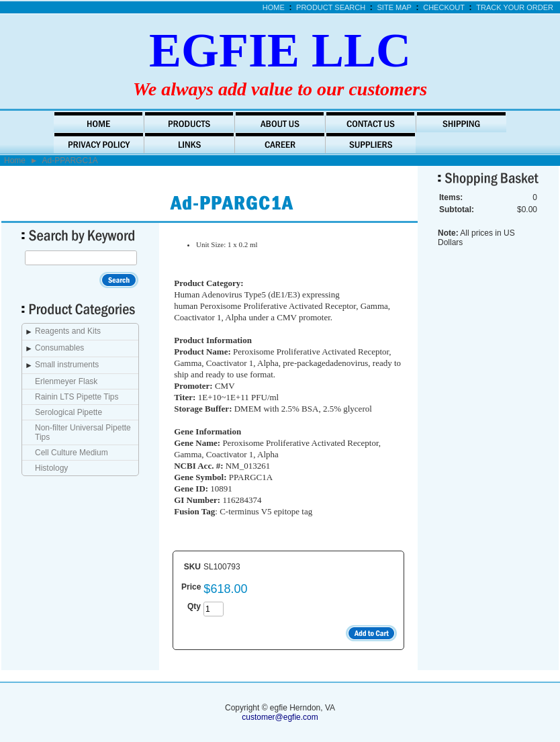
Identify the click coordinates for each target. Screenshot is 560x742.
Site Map (394, 7)
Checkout (444, 7)
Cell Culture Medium (72, 453)
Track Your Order (515, 7)
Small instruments (67, 365)
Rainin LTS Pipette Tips (77, 397)
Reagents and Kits (68, 331)
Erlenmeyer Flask (66, 381)
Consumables (59, 348)
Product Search (331, 7)
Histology (51, 468)
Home (274, 7)
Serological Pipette (68, 412)
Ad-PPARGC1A (70, 160)
